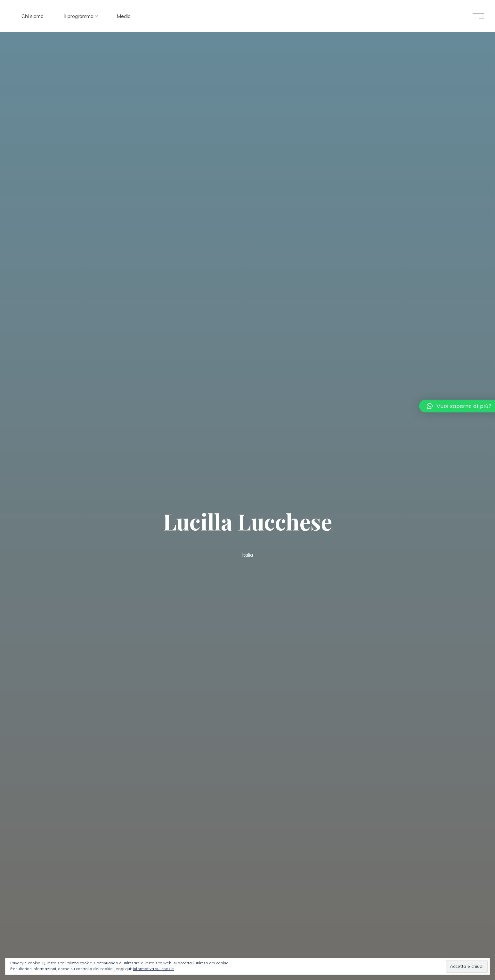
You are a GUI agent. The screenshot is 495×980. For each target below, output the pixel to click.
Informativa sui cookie (153, 969)
